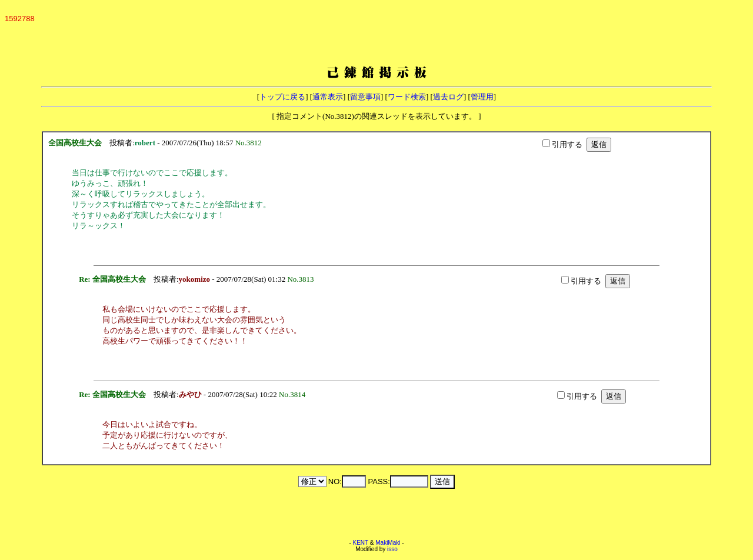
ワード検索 (407, 97)
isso (392, 549)
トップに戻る (282, 97)
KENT (361, 543)
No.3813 (302, 279)
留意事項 (365, 97)
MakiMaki (388, 543)
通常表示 (328, 97)
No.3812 (251, 143)
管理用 (482, 97)
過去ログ (448, 97)
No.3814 (294, 394)
